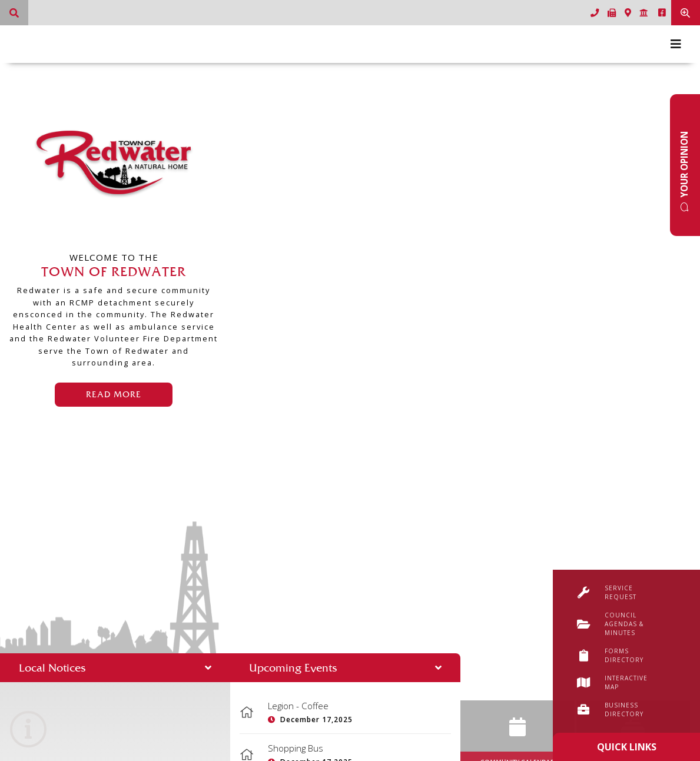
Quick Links (627, 747)
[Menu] (676, 44)
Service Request (606, 592)
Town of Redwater (114, 164)
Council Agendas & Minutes (610, 624)
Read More (114, 394)
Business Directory (610, 710)
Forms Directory (610, 655)
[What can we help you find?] (14, 13)
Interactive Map (612, 682)
